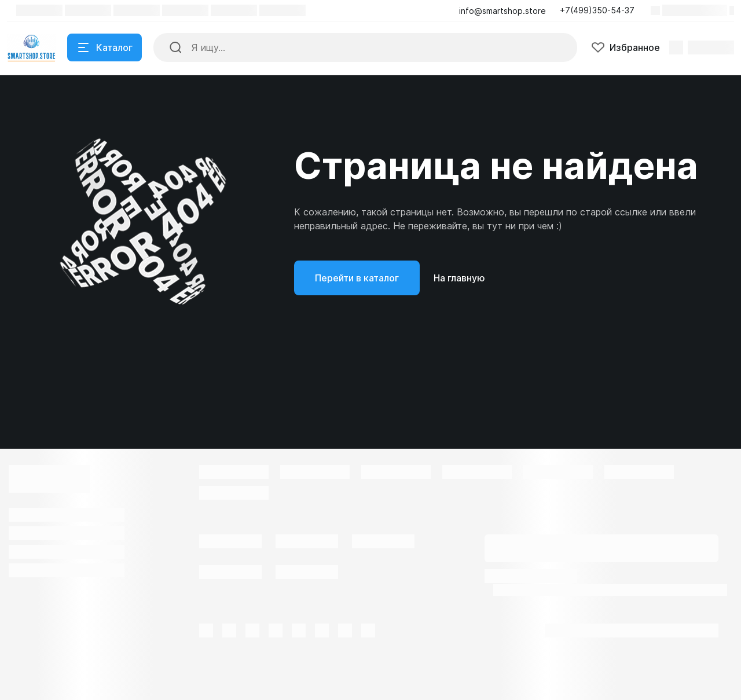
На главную (459, 278)
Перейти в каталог (357, 278)
